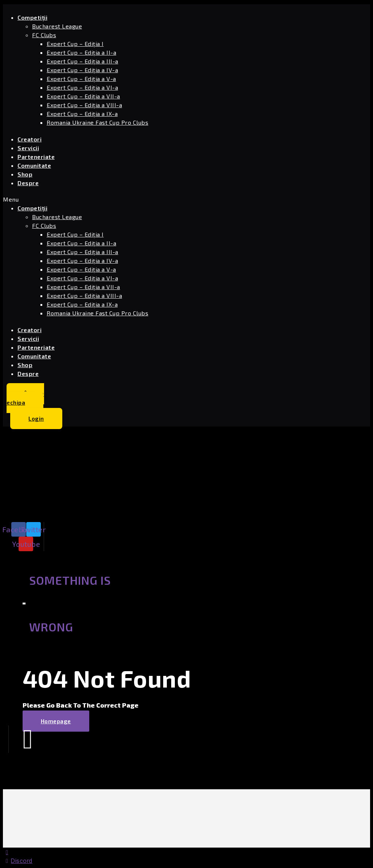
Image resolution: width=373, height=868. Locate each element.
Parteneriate (36, 157)
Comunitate (34, 165)
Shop (25, 174)
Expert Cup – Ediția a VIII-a (84, 105)
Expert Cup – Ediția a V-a (81, 79)
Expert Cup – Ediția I (75, 44)
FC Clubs (44, 35)
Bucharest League (57, 26)
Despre (28, 183)
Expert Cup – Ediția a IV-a (82, 70)
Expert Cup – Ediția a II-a (81, 52)
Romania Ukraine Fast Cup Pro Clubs (97, 122)
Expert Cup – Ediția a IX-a (82, 114)
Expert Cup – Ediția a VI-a (82, 87)
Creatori (30, 139)
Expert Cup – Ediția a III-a (83, 61)
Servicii (28, 148)
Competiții (32, 17)
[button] (123, 199)
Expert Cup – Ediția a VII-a (83, 96)
